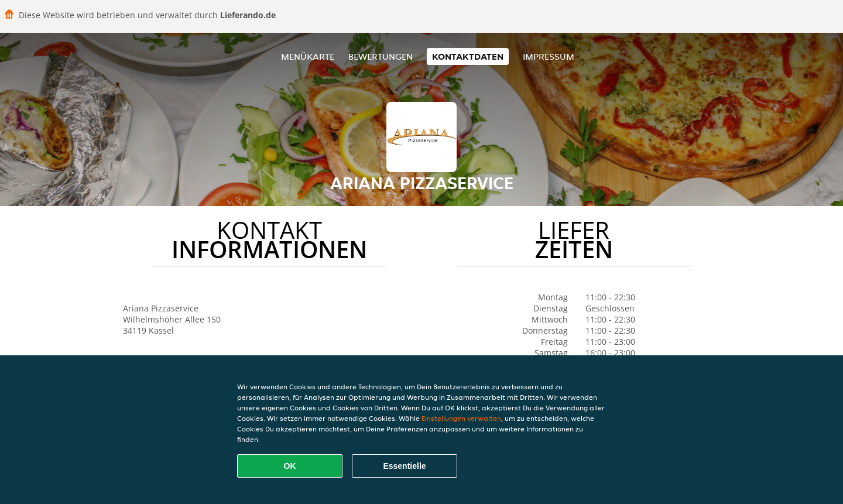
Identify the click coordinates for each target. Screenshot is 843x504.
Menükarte (308, 56)
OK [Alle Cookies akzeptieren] (290, 466)
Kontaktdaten (468, 56)
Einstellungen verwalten (461, 418)
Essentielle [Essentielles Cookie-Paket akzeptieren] (404, 466)
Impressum (549, 56)
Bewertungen (381, 56)
